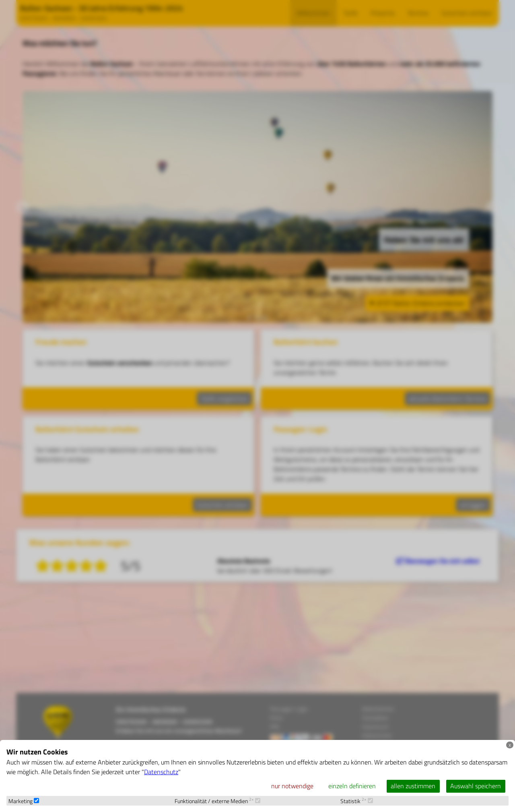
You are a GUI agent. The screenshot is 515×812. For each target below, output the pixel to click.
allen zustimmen (413, 786)
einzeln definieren (352, 786)
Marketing (24, 801)
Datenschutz (161, 772)
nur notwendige (292, 786)
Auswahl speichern (476, 786)
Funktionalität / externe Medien (217, 801)
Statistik (357, 801)
